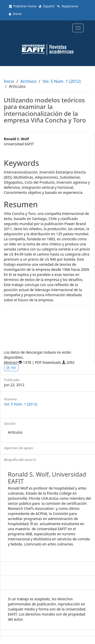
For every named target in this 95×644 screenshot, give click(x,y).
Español (46, 6)
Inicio (9, 81)
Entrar (15, 14)
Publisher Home (23, 6)
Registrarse (68, 6)
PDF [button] (13, 368)
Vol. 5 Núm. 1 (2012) (62, 81)
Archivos (28, 81)
